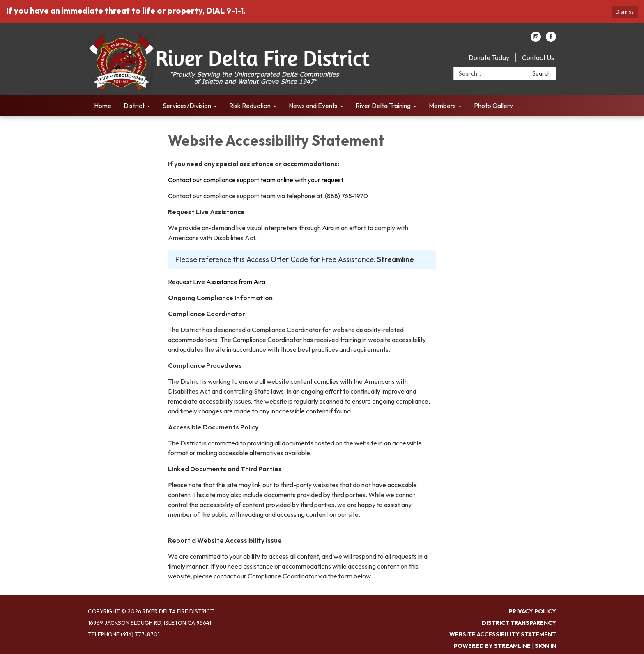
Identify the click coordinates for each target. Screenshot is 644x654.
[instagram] (536, 39)
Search (542, 73)
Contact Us (538, 57)
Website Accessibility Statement (503, 634)
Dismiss (625, 12)
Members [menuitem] (442, 106)
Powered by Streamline (492, 646)
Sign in (545, 646)
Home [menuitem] (103, 106)
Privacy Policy (532, 611)
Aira (328, 228)
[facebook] (551, 39)
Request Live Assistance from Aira (217, 282)
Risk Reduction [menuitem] (250, 106)
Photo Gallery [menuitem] (493, 106)
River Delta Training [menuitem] (383, 106)
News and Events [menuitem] (313, 106)
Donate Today (489, 57)
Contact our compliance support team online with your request (256, 180)
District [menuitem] (134, 106)
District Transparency (519, 623)
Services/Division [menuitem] (187, 106)
